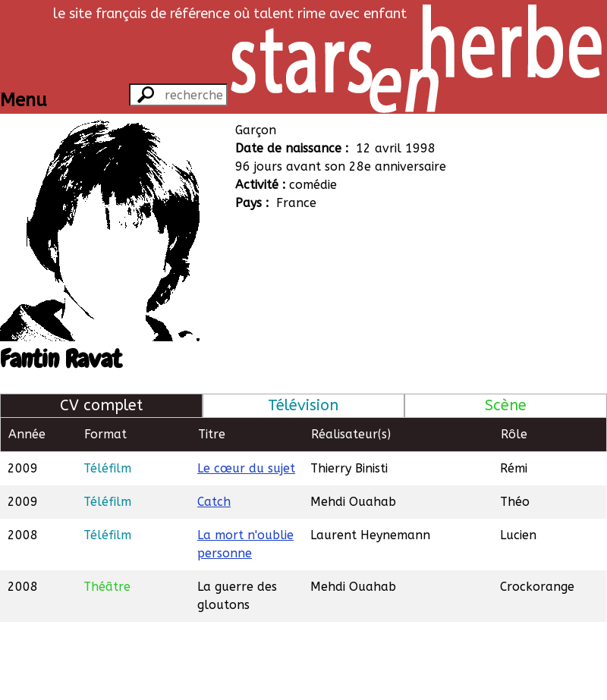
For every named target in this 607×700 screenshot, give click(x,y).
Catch (214, 502)
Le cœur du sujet (246, 468)
